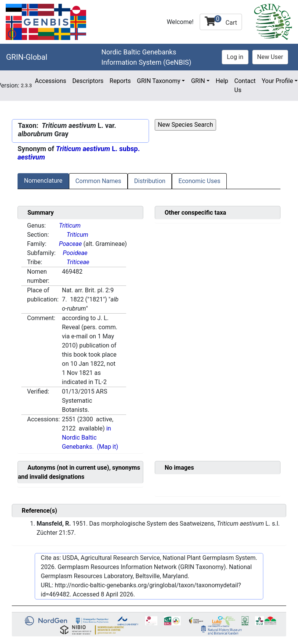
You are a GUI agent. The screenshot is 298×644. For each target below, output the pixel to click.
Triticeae (78, 262)
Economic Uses (199, 181)
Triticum (70, 226)
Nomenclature (43, 181)
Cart (221, 21)
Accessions (50, 81)
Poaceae (70, 244)
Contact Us (245, 85)
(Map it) (107, 447)
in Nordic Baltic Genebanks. (87, 438)
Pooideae (75, 253)
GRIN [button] (198, 81)
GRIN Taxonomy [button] (159, 81)
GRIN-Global (27, 57)
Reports (120, 81)
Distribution (150, 181)
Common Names (98, 181)
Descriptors (88, 81)
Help (222, 81)
